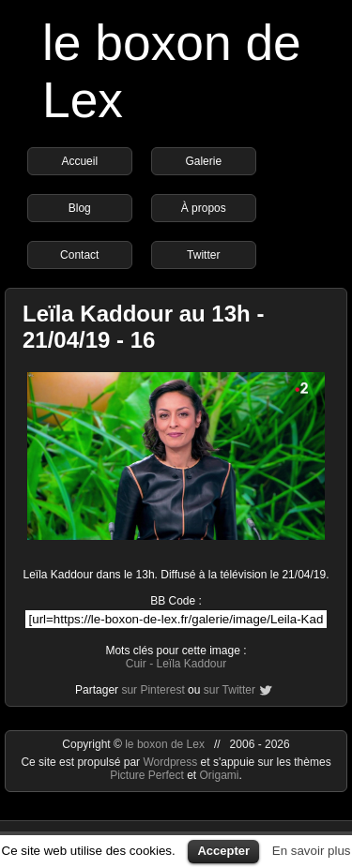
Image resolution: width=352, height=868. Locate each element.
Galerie (203, 161)
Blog (80, 208)
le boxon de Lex (165, 744)
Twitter (203, 255)
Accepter (223, 851)
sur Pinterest (153, 690)
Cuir (136, 664)
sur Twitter (230, 690)
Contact (79, 255)
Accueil (79, 161)
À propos (204, 208)
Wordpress (171, 762)
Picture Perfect (147, 775)
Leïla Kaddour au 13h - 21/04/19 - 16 (143, 327)
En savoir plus (312, 851)
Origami (220, 775)
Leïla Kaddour (191, 664)
